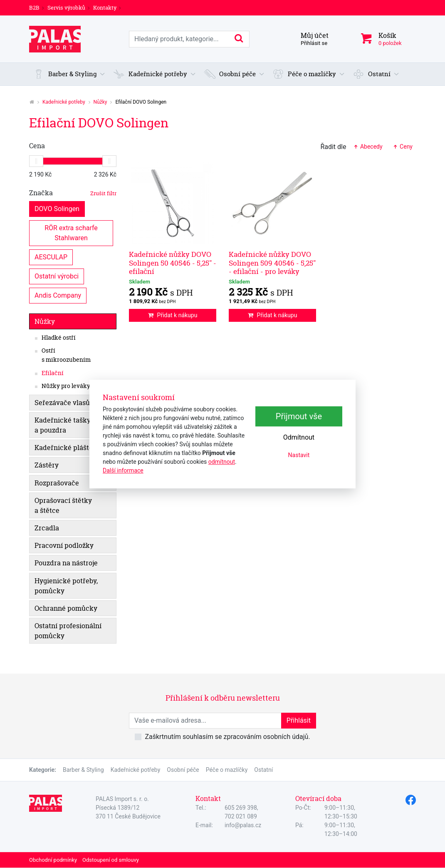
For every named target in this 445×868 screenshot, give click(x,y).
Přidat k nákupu (173, 315)
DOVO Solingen (57, 208)
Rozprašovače (57, 483)
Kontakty (105, 7)
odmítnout (222, 462)
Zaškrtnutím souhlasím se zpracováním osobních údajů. (227, 737)
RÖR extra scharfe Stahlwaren (72, 233)
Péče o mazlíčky (227, 770)
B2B (34, 7)
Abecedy (367, 147)
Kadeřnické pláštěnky (70, 448)
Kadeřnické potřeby (64, 102)
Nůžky (100, 102)
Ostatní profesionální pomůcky (68, 631)
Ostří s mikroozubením (66, 355)
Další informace (123, 470)
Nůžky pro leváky (66, 386)
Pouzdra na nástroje (66, 563)
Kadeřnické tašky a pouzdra (63, 425)
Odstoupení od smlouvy (111, 860)
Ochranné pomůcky (66, 608)
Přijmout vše (299, 416)
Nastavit (299, 455)
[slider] (36, 161)
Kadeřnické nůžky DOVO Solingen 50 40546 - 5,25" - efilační (173, 263)
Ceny (403, 147)
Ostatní (263, 770)
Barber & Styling (83, 770)
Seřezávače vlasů (62, 403)
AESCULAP (51, 257)
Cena (37, 146)
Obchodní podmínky (53, 860)
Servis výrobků (66, 7)
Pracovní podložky (64, 545)
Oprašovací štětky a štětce (63, 505)
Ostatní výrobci (57, 276)
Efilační (53, 373)
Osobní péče (183, 770)
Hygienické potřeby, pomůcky (66, 586)
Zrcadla (47, 528)
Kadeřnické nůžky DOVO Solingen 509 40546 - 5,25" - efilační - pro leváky (272, 263)
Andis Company (58, 295)
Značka (73, 193)
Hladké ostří (59, 338)
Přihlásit (299, 720)
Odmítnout (299, 437)
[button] (69, 74)
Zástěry (47, 465)
